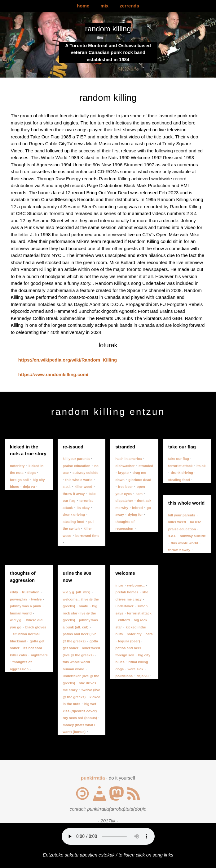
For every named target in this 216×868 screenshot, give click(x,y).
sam (139, 494)
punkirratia (93, 778)
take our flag (179, 459)
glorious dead (140, 480)
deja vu (29, 487)
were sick (136, 669)
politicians (124, 676)
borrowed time (87, 536)
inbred (137, 508)
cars (149, 634)
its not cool (33, 648)
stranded (146, 466)
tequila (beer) (129, 641)
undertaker (124, 606)
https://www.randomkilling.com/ (53, 374)
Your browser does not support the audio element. (108, 836)
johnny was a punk (26, 606)
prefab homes (127, 592)
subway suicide (85, 473)
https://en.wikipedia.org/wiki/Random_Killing (68, 360)
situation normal (26, 634)
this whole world (79, 480)
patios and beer (128, 648)
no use (196, 522)
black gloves (36, 627)
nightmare (39, 655)
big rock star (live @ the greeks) (80, 613)
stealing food (73, 522)
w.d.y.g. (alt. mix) (76, 592)
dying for (135, 515)
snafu (84, 606)
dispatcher (124, 501)
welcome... (136, 585)
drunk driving (74, 515)
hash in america (128, 459)
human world (21, 613)
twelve (36, 599)
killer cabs (18, 655)
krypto (123, 473)
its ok (201, 466)
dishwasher (125, 466)
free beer (126, 487)
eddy (14, 592)
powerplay (19, 599)
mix (104, 6)
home (83, 6)
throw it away (74, 494)
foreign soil (19, 480)
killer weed (83, 487)
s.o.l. (67, 487)
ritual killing (138, 662)
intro (119, 585)
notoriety (134, 634)
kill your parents (76, 459)
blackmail (18, 641)
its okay (83, 508)
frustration (31, 592)
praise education (76, 466)
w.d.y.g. (16, 620)
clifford (124, 620)
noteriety (17, 466)
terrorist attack (181, 466)
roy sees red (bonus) (80, 718)
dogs (31, 473)
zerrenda (129, 6)
